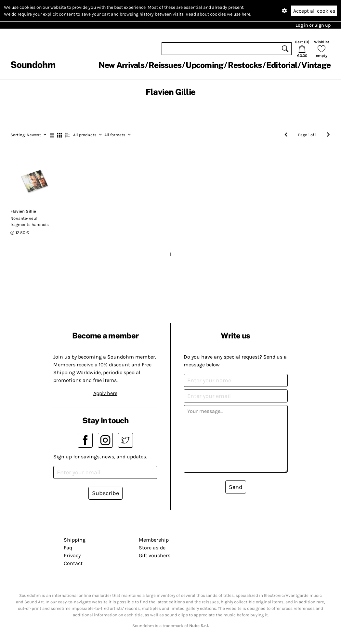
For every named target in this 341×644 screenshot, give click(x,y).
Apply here (105, 393)
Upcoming (204, 65)
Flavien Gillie (23, 211)
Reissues (165, 65)
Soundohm (33, 65)
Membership (154, 540)
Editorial (282, 65)
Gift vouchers (155, 555)
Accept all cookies (314, 11)
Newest (28, 135)
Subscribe (105, 493)
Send (236, 487)
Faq (68, 548)
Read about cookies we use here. (218, 14)
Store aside (152, 548)
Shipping (75, 540)
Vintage (316, 65)
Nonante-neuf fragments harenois (30, 222)
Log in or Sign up (313, 25)
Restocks (245, 65)
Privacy (72, 555)
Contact (73, 563)
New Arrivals (121, 65)
